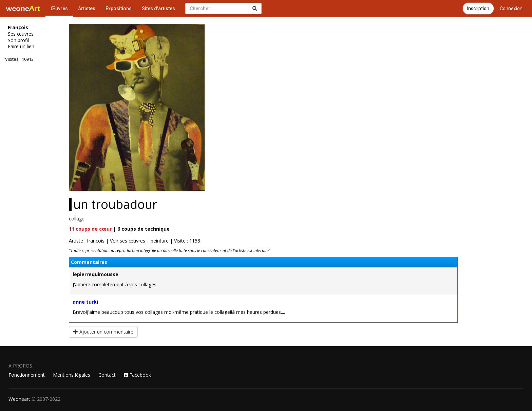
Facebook (137, 375)
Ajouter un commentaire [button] (103, 332)
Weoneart (19, 399)
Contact (107, 375)
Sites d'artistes (158, 8)
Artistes (87, 8)
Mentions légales (72, 375)
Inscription (478, 8)
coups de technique (144, 229)
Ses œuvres (21, 34)
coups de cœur (90, 229)
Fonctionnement (27, 375)
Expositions (119, 8)
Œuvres (59, 8)
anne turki (85, 302)
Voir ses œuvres (128, 241)
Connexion (511, 8)
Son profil (18, 40)
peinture (160, 241)
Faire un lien (21, 47)
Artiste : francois (87, 241)
